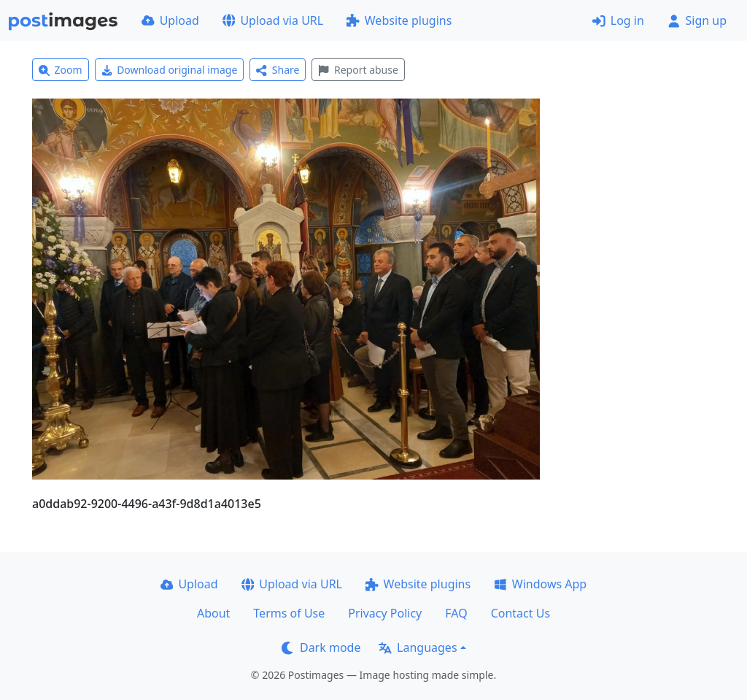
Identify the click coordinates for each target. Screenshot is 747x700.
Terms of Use (289, 613)
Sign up (697, 20)
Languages (418, 647)
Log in (618, 20)
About (213, 613)
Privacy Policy (385, 613)
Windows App (540, 584)
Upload (170, 20)
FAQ (456, 613)
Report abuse (358, 70)
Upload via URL (273, 20)
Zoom (61, 70)
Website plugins (399, 20)
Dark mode (321, 647)
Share (278, 70)
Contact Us (520, 613)
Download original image (170, 70)
